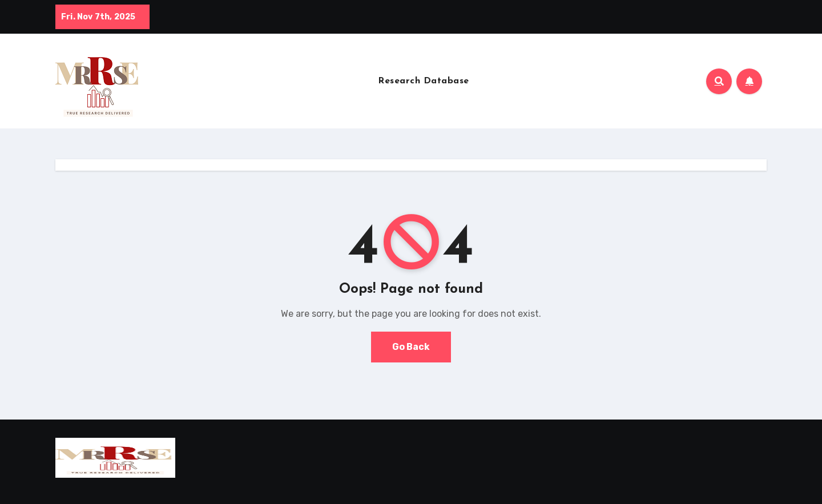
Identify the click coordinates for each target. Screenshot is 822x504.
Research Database (424, 81)
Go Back (411, 347)
